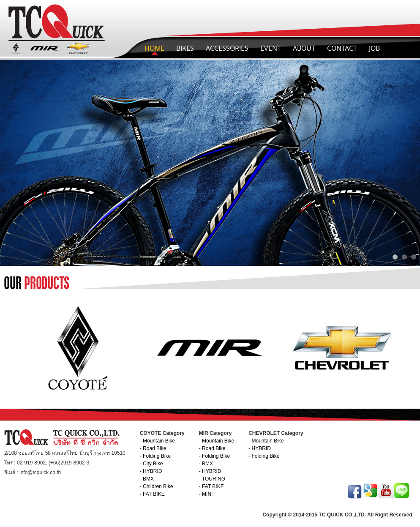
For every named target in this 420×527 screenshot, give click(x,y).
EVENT (271, 48)
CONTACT (342, 48)
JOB (374, 48)
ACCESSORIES (227, 48)
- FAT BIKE (152, 494)
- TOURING (212, 479)
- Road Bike (153, 448)
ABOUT (304, 48)
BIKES (185, 48)
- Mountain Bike (157, 441)
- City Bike (151, 464)
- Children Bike (157, 486)
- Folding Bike (155, 456)
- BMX (147, 479)
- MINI (206, 494)
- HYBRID (151, 471)
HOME (154, 48)
